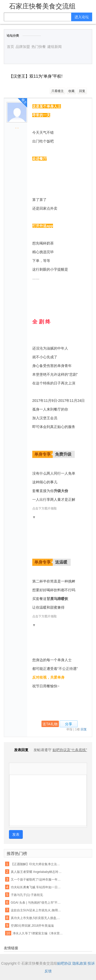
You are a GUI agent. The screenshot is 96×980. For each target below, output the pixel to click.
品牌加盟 (23, 47)
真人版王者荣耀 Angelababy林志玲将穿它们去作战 (36, 872)
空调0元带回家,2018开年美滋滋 (32, 926)
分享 (69, 724)
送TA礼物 (50, 724)
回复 (82, 91)
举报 (69, 729)
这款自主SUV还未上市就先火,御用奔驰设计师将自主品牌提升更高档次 (36, 910)
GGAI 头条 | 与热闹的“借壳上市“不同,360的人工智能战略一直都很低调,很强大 (36, 903)
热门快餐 (39, 47)
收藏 (71, 91)
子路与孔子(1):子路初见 (27, 895)
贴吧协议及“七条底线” (70, 750)
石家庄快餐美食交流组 (42, 6)
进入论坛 (82, 17)
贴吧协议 (64, 963)
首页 (10, 47)
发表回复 (19, 750)
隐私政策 (80, 963)
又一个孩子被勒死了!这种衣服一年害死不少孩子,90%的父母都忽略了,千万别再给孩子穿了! (36, 880)
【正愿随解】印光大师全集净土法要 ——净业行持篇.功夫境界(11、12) (36, 864)
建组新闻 (55, 47)
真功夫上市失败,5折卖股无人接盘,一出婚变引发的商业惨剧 (36, 918)
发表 (16, 834)
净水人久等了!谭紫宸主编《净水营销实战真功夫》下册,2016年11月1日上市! (38, 933)
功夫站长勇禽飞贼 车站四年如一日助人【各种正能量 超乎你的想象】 (36, 887)
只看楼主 (58, 91)
